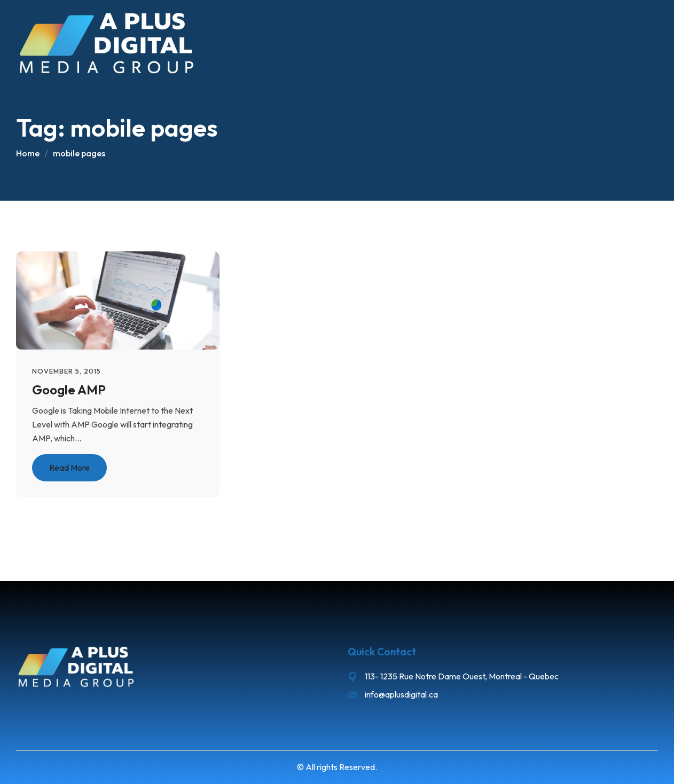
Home (28, 153)
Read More (69, 468)
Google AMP (69, 390)
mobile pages (79, 153)
